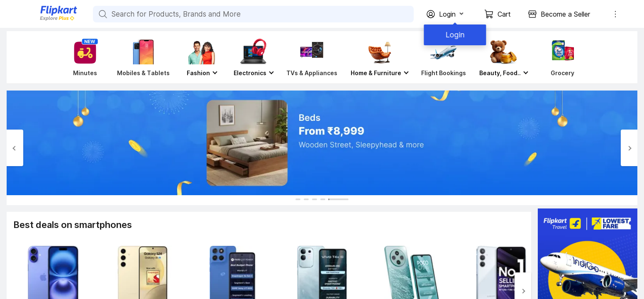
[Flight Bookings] (444, 57)
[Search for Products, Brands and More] (102, 14)
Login (453, 35)
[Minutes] (83, 57)
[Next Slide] (629, 148)
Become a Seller (565, 14)
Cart (504, 14)
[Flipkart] (45, 20)
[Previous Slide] (15, 148)
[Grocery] (561, 57)
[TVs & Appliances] (312, 57)
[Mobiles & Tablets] (143, 57)
